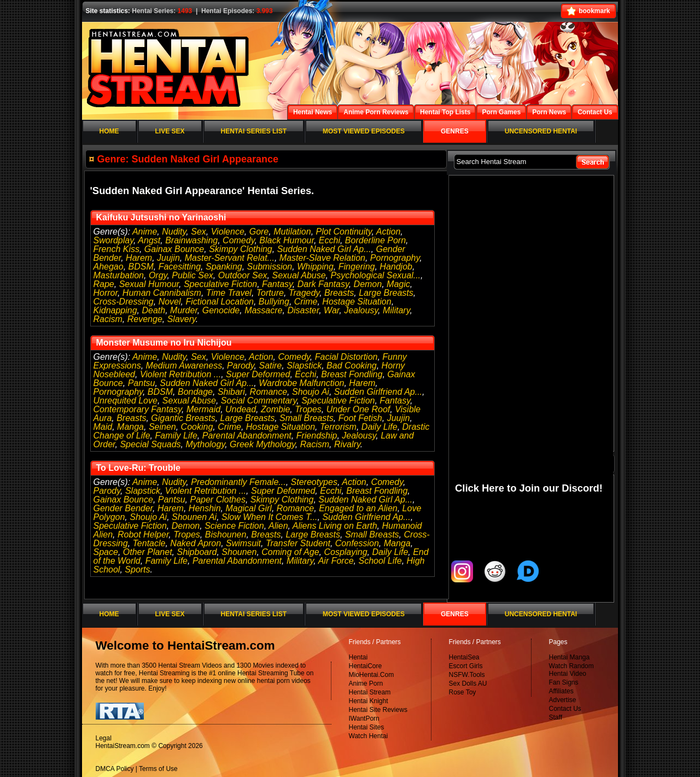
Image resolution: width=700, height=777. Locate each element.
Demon (368, 284)
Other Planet (148, 552)
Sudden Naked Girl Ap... (324, 249)
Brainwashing (191, 240)
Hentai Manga (570, 657)
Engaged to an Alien (358, 508)
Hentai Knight (369, 701)
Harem (139, 258)
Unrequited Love (126, 401)
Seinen (162, 427)
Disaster (303, 310)
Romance (269, 392)
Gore (259, 232)
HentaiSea (464, 657)
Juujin (168, 258)
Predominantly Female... (238, 482)
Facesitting (180, 267)
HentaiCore (366, 666)
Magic (398, 284)
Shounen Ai (194, 517)
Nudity (174, 232)
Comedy (238, 240)
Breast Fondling (352, 374)
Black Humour (287, 240)
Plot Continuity (344, 232)
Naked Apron (196, 543)
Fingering (357, 267)
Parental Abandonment (247, 436)
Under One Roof (358, 409)
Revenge (145, 319)
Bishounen (226, 534)
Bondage (195, 392)
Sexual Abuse (299, 275)
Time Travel (229, 293)
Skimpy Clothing (241, 249)
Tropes (308, 409)
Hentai (358, 657)
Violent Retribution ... (180, 374)
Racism (108, 319)
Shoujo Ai (311, 392)
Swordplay (114, 240)
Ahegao (109, 267)
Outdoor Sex (243, 275)
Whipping (315, 267)
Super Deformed (258, 374)
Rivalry (347, 444)
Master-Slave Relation (322, 258)
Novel (170, 302)
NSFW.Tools (467, 675)
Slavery (182, 319)
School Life (380, 561)
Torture (270, 293)
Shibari (231, 392)
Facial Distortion (346, 357)
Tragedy (304, 293)
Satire (270, 366)
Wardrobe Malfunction (301, 383)
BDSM (141, 267)
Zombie (275, 409)
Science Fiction (234, 526)
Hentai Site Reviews (378, 710)
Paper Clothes (218, 499)
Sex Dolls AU (468, 683)
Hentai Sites (367, 727)
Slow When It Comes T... (269, 517)
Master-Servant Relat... (230, 258)
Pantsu (142, 383)
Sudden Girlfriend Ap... (378, 392)
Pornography (395, 258)
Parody (241, 366)
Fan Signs (564, 682)
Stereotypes (314, 482)
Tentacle (149, 543)
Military (396, 310)
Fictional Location (220, 302)
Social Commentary (259, 401)
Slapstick (304, 366)
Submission (270, 267)
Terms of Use (158, 769)
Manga (130, 427)
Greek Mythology (262, 444)
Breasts (339, 293)
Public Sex (192, 275)
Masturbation (119, 275)
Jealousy (361, 310)
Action (388, 232)
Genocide (221, 310)
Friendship (317, 436)
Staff (556, 717)
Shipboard (197, 552)
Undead (241, 409)
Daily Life (380, 427)
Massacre (263, 310)
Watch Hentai (369, 736)
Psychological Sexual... (376, 275)
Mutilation (292, 232)
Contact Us (565, 709)
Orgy (158, 275)
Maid (103, 427)
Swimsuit (243, 543)
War (331, 310)
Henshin (205, 508)
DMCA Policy (115, 769)
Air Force (336, 561)
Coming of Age (290, 552)
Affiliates (561, 691)
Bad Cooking (352, 366)
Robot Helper (143, 534)
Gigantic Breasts (183, 418)
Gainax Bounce (174, 249)
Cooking (197, 427)
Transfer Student (298, 543)
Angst (149, 240)
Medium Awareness (184, 366)
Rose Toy (463, 692)
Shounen (239, 552)
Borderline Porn (375, 240)
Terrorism (338, 427)
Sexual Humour (149, 284)
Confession (357, 543)
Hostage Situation (357, 302)
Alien (278, 526)
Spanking (224, 267)
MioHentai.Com (372, 675)
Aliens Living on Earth (335, 526)
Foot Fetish (360, 418)
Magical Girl (248, 508)
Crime (306, 302)
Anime (145, 232)
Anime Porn (366, 683)
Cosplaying (345, 552)
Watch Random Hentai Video (571, 670)
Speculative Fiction (220, 284)
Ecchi (329, 240)
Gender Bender (123, 508)
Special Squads (150, 444)
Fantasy (277, 284)
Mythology (205, 444)
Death (153, 310)
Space (106, 552)
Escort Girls (466, 666)
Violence (228, 232)
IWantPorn (364, 718)
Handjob (396, 267)
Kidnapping (115, 310)
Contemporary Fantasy (138, 409)
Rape (104, 284)
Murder (184, 310)
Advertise (563, 700)
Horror (106, 293)
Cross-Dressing (124, 302)
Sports (137, 569)
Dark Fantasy (323, 284)
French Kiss (116, 249)
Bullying (274, 302)
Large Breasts (386, 293)
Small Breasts (307, 418)
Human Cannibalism (162, 293)
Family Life (176, 436)
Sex (199, 232)
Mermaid (203, 409)
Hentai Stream (370, 692)
